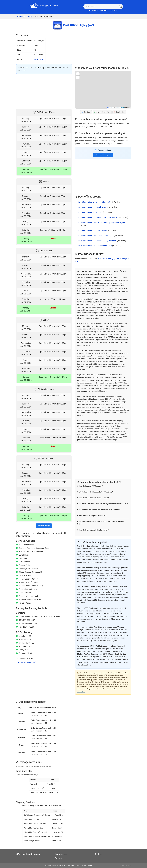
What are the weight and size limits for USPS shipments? (100, 510)
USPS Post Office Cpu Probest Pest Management (98, 217)
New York (103, 10)
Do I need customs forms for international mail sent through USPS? (100, 523)
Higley (30, 17)
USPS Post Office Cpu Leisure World (93, 230)
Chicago (113, 10)
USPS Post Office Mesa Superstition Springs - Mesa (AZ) (101, 223)
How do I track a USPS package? (91, 486)
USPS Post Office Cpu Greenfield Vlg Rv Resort (97, 241)
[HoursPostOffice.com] (44, 6)
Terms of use (81, 692)
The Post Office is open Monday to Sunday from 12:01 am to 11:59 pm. (43, 69)
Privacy (58, 858)
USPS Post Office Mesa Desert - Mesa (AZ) (96, 235)
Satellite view (119, 112)
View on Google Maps (102, 112)
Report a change (44, 526)
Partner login (127, 865)
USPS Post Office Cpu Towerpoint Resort (95, 246)
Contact (98, 854)
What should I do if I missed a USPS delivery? (96, 492)
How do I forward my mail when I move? (94, 498)
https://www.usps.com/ (26, 662)
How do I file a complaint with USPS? (93, 516)
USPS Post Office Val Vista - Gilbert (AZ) (95, 202)
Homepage (21, 17)
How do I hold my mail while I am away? (94, 530)
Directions (86, 112)
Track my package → (103, 155)
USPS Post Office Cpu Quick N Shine (93, 207)
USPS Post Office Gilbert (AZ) (90, 212)
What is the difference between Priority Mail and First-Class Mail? (103, 504)
